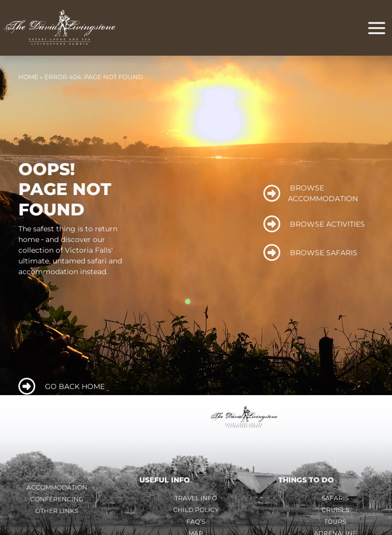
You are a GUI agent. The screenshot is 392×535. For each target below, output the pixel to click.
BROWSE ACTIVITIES (314, 226)
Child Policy (196, 512)
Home (28, 79)
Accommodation (57, 489)
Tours (335, 524)
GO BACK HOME (62, 389)
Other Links (57, 513)
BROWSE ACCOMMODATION (311, 195)
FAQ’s (196, 524)
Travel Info (196, 500)
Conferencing (57, 501)
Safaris (335, 500)
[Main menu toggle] (377, 29)
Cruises (335, 512)
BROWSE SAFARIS (311, 255)
